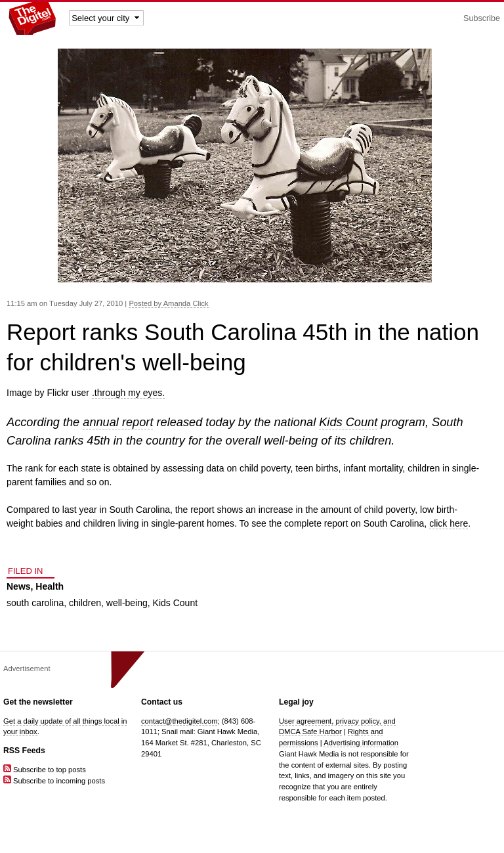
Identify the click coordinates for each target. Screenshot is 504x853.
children (85, 603)
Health (50, 586)
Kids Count (348, 422)
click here (449, 523)
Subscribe (482, 18)
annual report (118, 422)
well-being (127, 603)
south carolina (35, 603)
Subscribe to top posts (45, 770)
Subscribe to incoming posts (54, 781)
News (19, 586)
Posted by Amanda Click (168, 303)
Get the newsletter (38, 702)
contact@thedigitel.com (179, 721)
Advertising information (361, 743)
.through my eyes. (128, 393)
